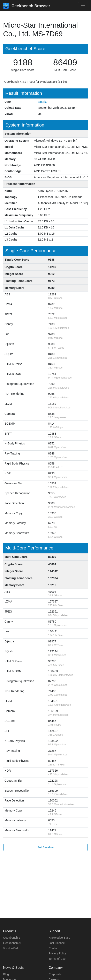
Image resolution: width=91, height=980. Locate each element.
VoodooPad (10, 948)
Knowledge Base (59, 938)
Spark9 (43, 102)
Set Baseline (45, 847)
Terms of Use (57, 959)
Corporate (55, 974)
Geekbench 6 (12, 938)
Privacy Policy (58, 953)
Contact (54, 948)
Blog (6, 974)
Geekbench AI (12, 943)
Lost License (57, 943)
